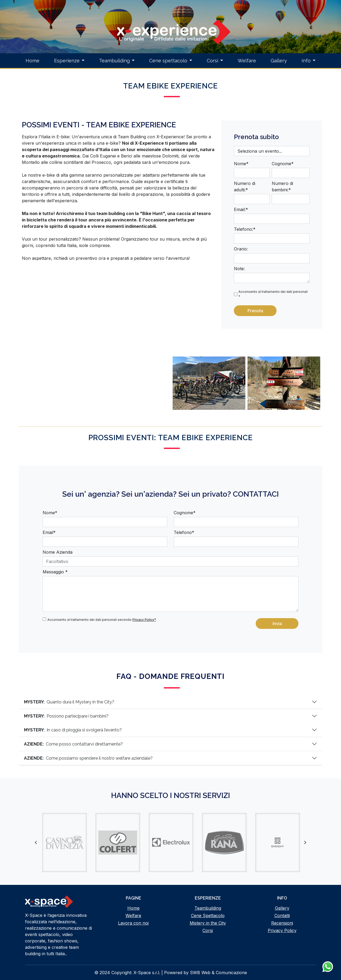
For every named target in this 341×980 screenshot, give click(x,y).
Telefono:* (245, 229)
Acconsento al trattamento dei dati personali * (273, 294)
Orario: (241, 249)
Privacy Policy (282, 930)
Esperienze (67, 61)
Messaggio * (55, 572)
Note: (239, 269)
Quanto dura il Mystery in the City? (69, 702)
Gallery (279, 61)
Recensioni (282, 923)
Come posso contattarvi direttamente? (73, 744)
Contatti (282, 916)
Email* (49, 532)
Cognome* (283, 164)
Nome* (241, 164)
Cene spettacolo (168, 61)
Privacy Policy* (144, 620)
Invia (277, 623)
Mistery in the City (208, 923)
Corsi (212, 61)
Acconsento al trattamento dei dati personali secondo (102, 620)
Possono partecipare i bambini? (66, 716)
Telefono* (184, 532)
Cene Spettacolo (208, 916)
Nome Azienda (58, 552)
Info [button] (306, 61)
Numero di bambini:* (282, 187)
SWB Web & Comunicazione (218, 973)
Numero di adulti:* (245, 187)
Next (305, 843)
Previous (36, 843)
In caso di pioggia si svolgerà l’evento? (73, 730)
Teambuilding (114, 61)
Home (33, 61)
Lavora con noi (133, 923)
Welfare (247, 61)
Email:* (241, 209)
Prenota (255, 311)
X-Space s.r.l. (147, 973)
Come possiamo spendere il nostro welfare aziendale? (88, 758)
